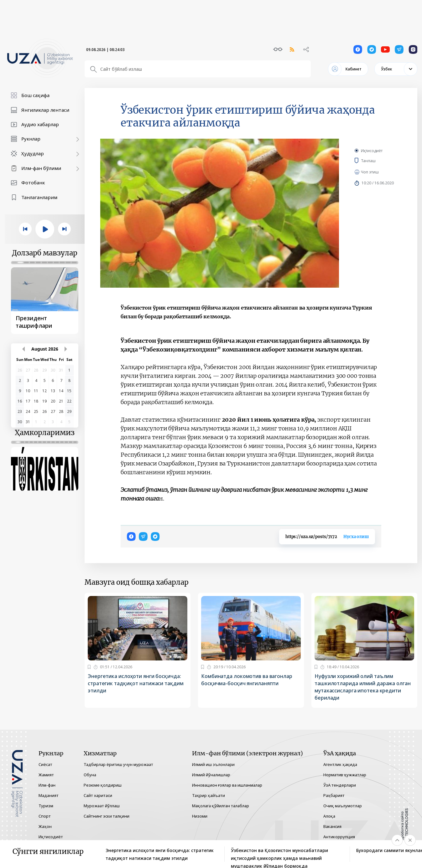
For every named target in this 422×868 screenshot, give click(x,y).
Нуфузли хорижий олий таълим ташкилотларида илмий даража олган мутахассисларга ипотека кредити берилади (363, 687)
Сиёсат (45, 764)
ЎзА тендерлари (340, 785)
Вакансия (332, 826)
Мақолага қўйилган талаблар (221, 806)
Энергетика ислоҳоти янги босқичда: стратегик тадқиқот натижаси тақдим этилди (136, 683)
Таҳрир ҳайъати (208, 795)
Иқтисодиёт (372, 151)
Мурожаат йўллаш (102, 806)
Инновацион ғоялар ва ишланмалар (227, 785)
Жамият (46, 775)
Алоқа (329, 816)
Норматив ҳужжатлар (345, 775)
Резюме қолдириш (103, 785)
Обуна (90, 775)
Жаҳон (45, 826)
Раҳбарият (334, 795)
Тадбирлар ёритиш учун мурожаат (118, 764)
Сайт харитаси (98, 795)
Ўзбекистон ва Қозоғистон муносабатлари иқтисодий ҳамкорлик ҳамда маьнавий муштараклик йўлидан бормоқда (279, 855)
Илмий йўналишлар (211, 775)
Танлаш (378, 161)
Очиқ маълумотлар (343, 806)
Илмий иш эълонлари (213, 764)
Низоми (200, 816)
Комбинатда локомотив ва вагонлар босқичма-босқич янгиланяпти (247, 680)
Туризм (46, 806)
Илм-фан (47, 785)
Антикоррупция (339, 837)
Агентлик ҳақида (340, 764)
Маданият (49, 795)
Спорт (45, 816)
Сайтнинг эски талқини (107, 816)
